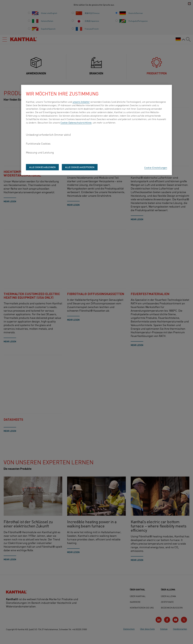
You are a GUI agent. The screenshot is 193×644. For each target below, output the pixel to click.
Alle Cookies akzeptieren (80, 167)
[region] (96, 130)
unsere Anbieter (81, 102)
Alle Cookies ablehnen (42, 167)
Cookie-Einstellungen (156, 167)
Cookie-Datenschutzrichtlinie (76, 122)
